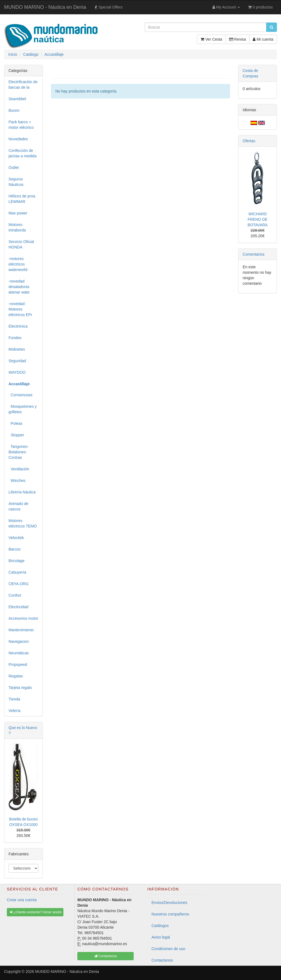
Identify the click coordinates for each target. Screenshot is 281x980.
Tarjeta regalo (20, 688)
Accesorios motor (23, 618)
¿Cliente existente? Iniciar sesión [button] (36, 912)
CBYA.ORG (19, 584)
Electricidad (18, 607)
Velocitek (16, 538)
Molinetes (17, 349)
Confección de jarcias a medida (23, 153)
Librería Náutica (22, 492)
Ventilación (19, 469)
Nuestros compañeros (170, 914)
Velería (15, 711)
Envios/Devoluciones (169, 903)
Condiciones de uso (168, 949)
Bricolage (16, 561)
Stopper (16, 435)
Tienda (14, 699)
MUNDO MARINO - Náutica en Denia (45, 7)
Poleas (16, 423)
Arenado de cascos (18, 506)
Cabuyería (17, 572)
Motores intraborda (17, 227)
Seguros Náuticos (16, 182)
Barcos (15, 549)
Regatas (16, 676)
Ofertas (249, 141)
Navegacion (19, 641)
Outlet (14, 167)
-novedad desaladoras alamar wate (19, 287)
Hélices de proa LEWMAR (22, 199)
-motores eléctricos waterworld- (18, 264)
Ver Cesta (211, 39)
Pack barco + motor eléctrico (21, 125)
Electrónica (18, 326)
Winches (17, 481)
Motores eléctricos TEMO (23, 523)
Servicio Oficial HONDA (21, 244)
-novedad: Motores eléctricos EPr (20, 309)
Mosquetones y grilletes (23, 409)
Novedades (18, 139)
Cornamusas (20, 395)
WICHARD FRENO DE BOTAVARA (258, 219)
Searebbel (17, 99)
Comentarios (253, 254)
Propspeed (18, 664)
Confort (15, 595)
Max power (18, 213)
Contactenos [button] (106, 956)
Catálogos (160, 926)
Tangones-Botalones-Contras (19, 452)
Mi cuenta (263, 39)
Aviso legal (161, 937)
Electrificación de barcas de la (23, 85)
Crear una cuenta (22, 900)
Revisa (238, 39)
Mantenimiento (21, 630)
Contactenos (162, 960)
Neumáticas (19, 653)
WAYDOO (17, 372)
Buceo (14, 110)
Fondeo (15, 338)
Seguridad (17, 361)
